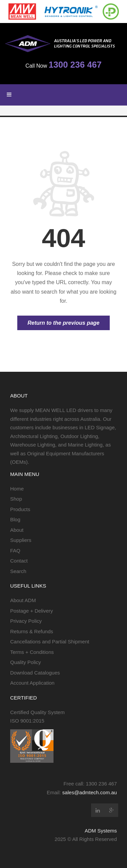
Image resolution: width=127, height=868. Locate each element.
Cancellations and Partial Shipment (50, 642)
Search (18, 571)
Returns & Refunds (32, 631)
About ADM (23, 600)
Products (20, 509)
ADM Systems (101, 831)
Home (17, 489)
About (17, 530)
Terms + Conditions (32, 652)
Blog (15, 519)
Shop (16, 499)
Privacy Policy (26, 621)
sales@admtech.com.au (90, 792)
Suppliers (21, 540)
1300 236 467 (75, 65)
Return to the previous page (63, 323)
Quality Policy (26, 662)
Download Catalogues (35, 673)
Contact (19, 561)
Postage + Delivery (31, 611)
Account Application (32, 683)
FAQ (15, 551)
